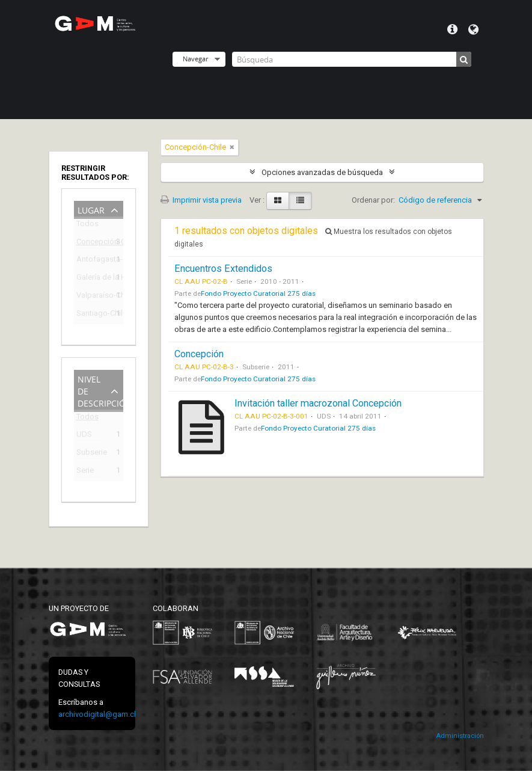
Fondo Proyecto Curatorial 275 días (258, 293)
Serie (85, 472)
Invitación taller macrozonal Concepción (318, 403)
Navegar (195, 59)
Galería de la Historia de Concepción (90, 279)
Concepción (199, 354)
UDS (84, 436)
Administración (460, 736)
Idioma (473, 29)
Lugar (91, 209)
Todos (87, 226)
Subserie (90, 454)
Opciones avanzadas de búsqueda (322, 172)
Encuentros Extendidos (223, 269)
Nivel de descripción (100, 390)
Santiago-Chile (90, 315)
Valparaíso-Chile (90, 297)
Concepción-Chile (90, 243)
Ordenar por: (373, 200)
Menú (452, 29)
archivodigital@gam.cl (97, 714)
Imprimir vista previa (201, 200)
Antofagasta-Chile (90, 261)
